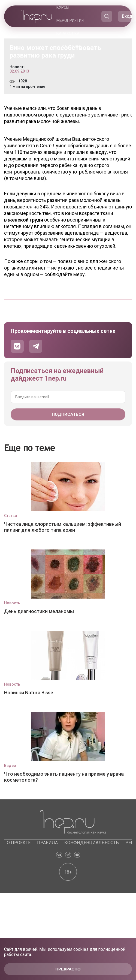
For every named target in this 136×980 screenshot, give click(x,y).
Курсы (63, 7)
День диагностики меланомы (39, 611)
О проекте (19, 843)
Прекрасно (68, 969)
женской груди (25, 220)
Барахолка (68, 34)
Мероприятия (70, 20)
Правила (47, 843)
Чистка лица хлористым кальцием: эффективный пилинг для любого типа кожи (63, 527)
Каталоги (72, 47)
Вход (127, 16)
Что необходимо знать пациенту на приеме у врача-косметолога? (65, 777)
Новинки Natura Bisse (29, 693)
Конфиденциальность (92, 843)
